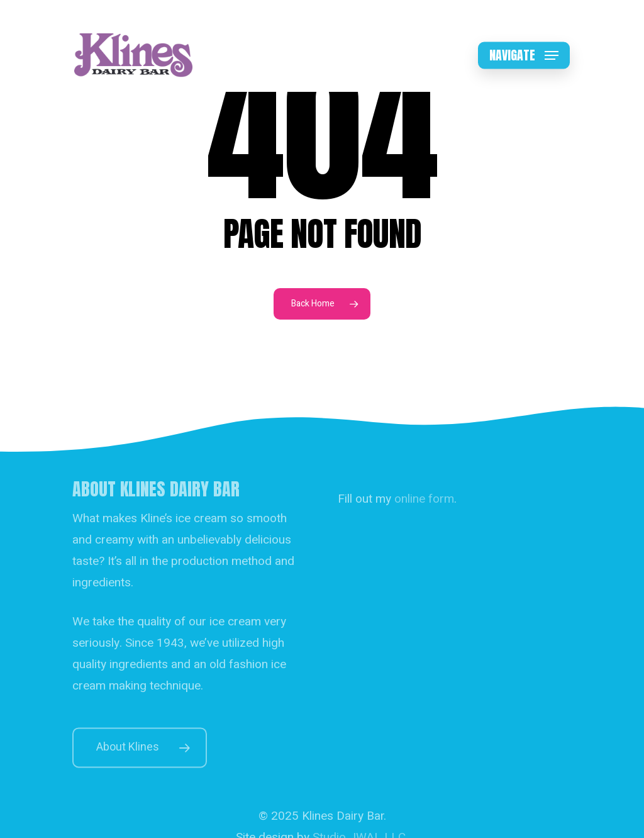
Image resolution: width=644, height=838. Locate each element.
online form (424, 511)
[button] (524, 56)
